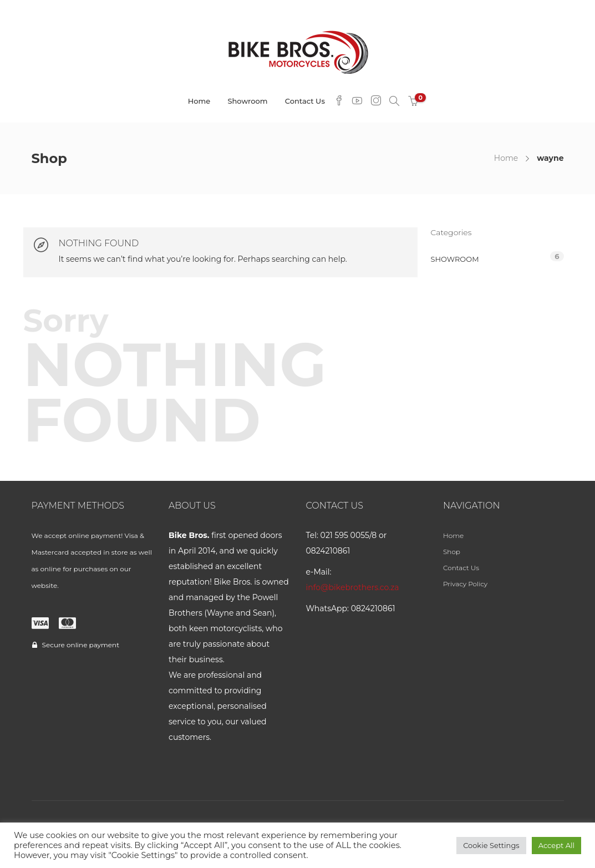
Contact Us (305, 101)
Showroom (247, 101)
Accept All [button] (556, 845)
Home (199, 101)
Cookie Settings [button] (491, 845)
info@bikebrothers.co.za (353, 587)
